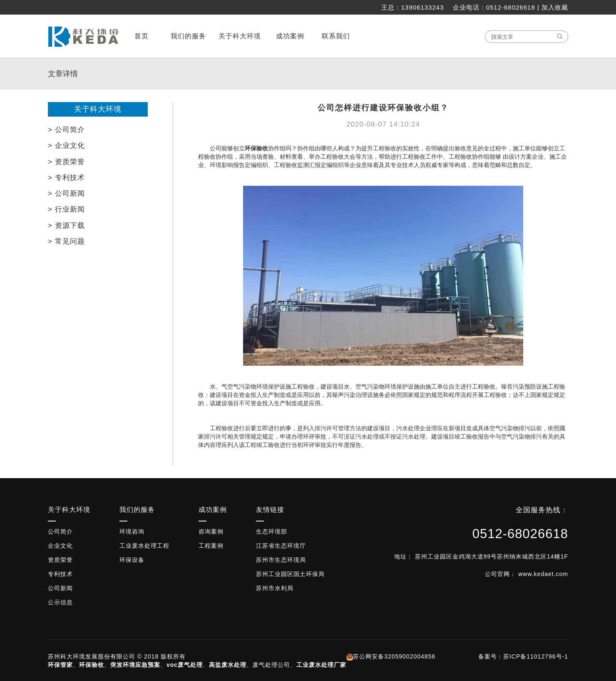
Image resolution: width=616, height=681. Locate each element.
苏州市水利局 (275, 588)
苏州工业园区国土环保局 (290, 574)
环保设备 (132, 560)
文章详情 (63, 74)
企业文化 (60, 546)
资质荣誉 (60, 560)
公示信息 (60, 602)
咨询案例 (211, 531)
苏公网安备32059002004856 (394, 656)
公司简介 (60, 531)
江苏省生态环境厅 (281, 546)
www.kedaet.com (543, 574)
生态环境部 (272, 531)
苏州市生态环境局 (281, 560)
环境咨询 (132, 531)
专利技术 (60, 574)
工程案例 (211, 546)
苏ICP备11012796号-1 (536, 656)
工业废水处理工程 (144, 546)
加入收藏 (555, 7)
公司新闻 (60, 588)
